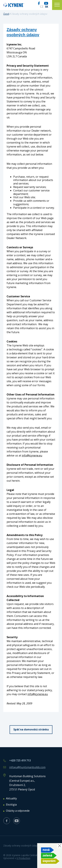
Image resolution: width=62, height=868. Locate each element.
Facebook (39, 3)
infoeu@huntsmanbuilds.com (27, 767)
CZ (42, 7)
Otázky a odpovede (18, 811)
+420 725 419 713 (20, 761)
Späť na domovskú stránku (31, 729)
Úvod (6, 14)
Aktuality (11, 798)
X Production (23, 858)
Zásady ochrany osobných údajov (21, 846)
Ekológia (11, 805)
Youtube (46, 3)
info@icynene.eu (32, 455)
